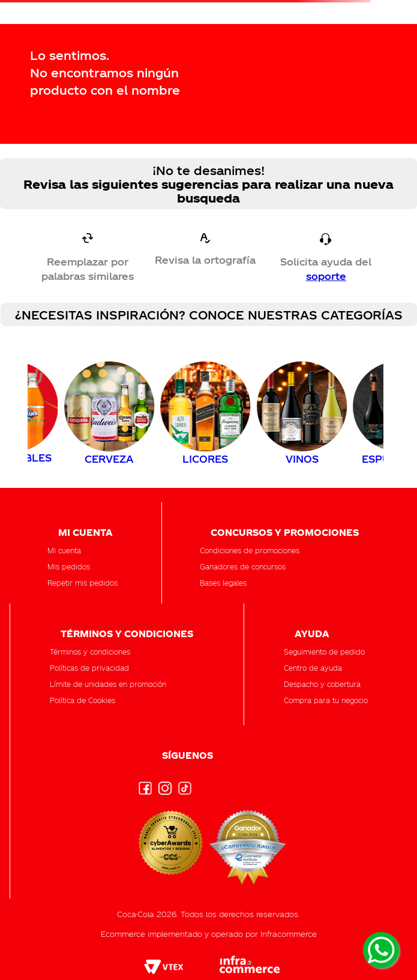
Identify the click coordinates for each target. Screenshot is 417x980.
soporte (326, 276)
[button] (324, 652)
